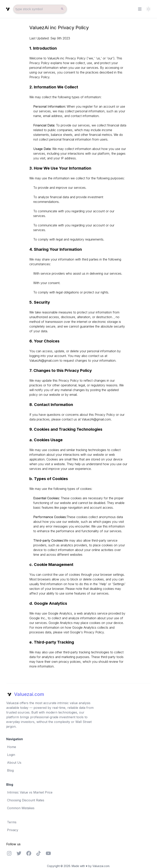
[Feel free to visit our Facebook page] (29, 853)
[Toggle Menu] (140, 9)
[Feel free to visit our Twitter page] (19, 853)
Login (11, 755)
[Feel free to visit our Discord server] (39, 853)
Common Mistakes (21, 808)
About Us (14, 763)
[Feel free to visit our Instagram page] (9, 853)
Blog (10, 770)
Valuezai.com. (101, 866)
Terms (12, 822)
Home (12, 747)
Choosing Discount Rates (26, 800)
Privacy (13, 830)
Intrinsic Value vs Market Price (30, 792)
